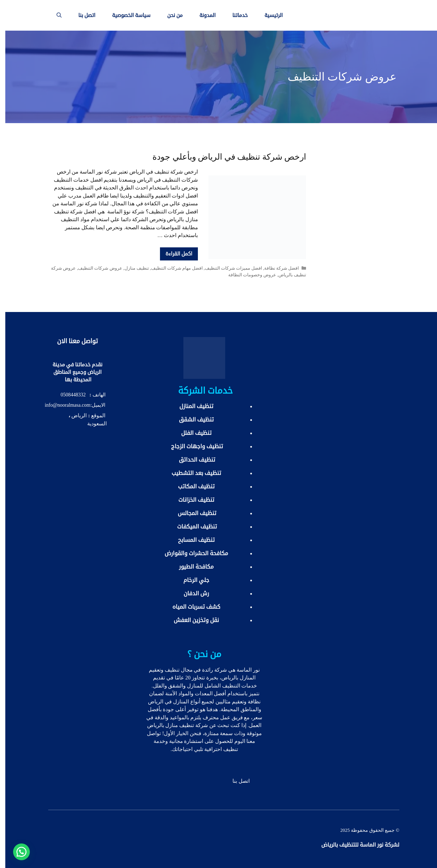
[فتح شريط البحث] (54, 15)
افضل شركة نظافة (276, 268)
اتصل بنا (82, 15)
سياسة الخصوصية (126, 15)
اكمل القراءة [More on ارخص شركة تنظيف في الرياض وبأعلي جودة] (174, 254)
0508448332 (68, 395)
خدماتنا (235, 15)
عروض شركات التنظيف (95, 268)
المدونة (202, 15)
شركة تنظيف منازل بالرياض (172, 725)
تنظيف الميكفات (192, 526)
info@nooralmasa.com (62, 405)
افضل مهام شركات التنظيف (172, 268)
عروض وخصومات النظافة (247, 275)
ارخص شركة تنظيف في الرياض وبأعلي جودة (224, 157)
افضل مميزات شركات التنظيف (228, 268)
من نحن (170, 15)
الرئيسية (268, 15)
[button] (16, 852)
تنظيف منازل (131, 268)
